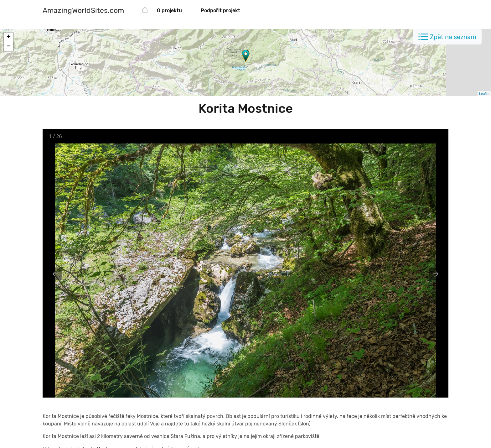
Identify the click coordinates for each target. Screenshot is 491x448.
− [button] (9, 47)
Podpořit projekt (220, 10)
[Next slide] (436, 274)
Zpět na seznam (453, 37)
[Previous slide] (55, 274)
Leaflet (484, 94)
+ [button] (9, 37)
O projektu (169, 10)
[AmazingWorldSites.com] (83, 11)
